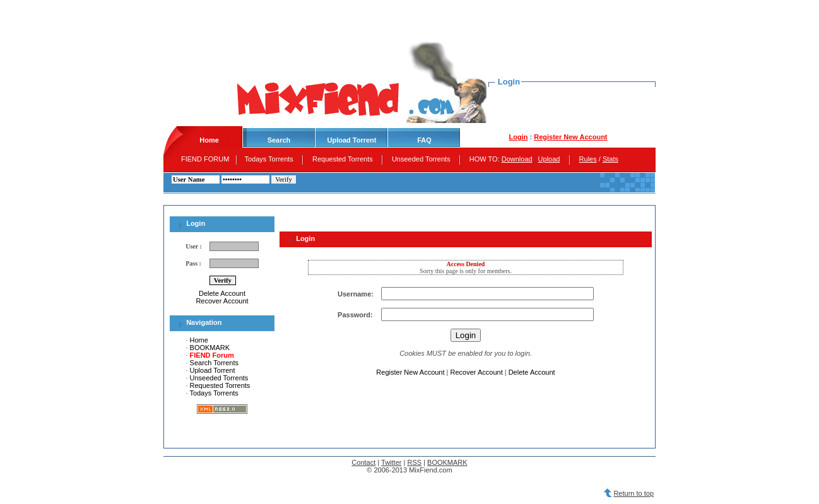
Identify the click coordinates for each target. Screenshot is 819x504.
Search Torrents (214, 363)
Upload (549, 159)
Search (279, 140)
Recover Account (222, 301)
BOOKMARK (210, 348)
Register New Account (570, 137)
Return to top (633, 493)
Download (517, 159)
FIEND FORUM (205, 159)
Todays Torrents (270, 159)
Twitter (391, 462)
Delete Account (222, 293)
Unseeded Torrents (422, 159)
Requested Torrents (344, 159)
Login (518, 137)
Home (199, 340)
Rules (588, 159)
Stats (610, 159)
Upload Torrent (351, 140)
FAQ (424, 140)
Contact (363, 462)
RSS (414, 462)
